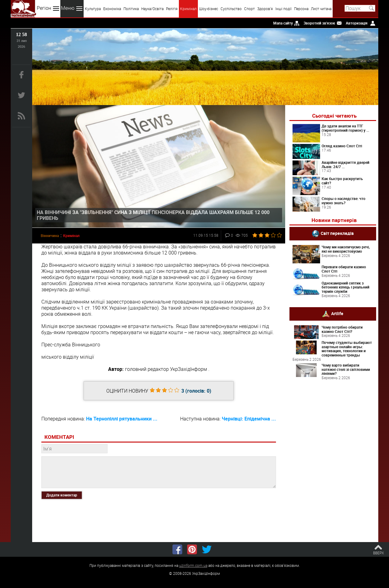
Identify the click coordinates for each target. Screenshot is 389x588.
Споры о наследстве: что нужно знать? (344, 201)
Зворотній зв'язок (319, 23)
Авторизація (357, 23)
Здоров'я (265, 9)
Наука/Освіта (152, 9)
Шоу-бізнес (209, 9)
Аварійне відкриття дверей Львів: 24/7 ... (346, 164)
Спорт (249, 9)
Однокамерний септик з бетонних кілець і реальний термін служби (346, 287)
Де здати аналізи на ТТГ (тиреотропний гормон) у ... (345, 128)
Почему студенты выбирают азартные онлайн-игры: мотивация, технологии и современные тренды (347, 349)
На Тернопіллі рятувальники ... (122, 419)
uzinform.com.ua (193, 565)
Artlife (337, 313)
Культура (93, 9)
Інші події (283, 9)
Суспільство (231, 9)
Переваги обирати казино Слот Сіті (344, 269)
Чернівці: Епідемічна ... (249, 419)
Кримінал (188, 9)
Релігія (172, 9)
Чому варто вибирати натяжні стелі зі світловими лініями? (346, 369)
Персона (301, 9)
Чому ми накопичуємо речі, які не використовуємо (346, 249)
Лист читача (321, 9)
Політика (131, 9)
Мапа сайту (283, 23)
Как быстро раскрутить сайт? (342, 181)
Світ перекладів (337, 233)
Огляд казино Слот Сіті (342, 146)
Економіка (112, 9)
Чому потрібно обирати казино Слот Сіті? (342, 329)
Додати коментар (62, 495)
